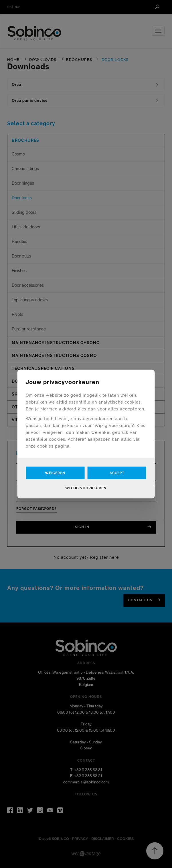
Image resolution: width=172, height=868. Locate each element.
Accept (117, 473)
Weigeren (55, 473)
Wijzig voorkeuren (86, 488)
